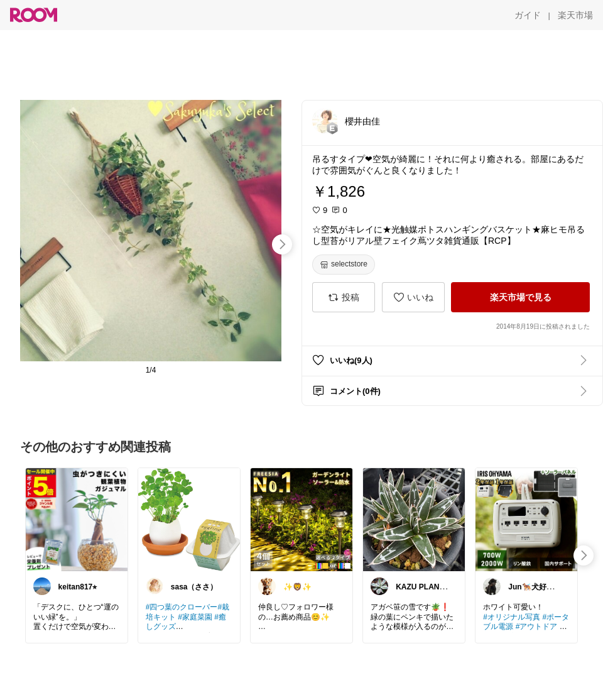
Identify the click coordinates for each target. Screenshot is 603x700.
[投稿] (344, 297)
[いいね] (413, 297)
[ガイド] (528, 15)
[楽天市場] (575, 15)
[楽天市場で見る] (520, 297)
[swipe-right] (282, 244)
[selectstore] (344, 265)
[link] (77, 519)
